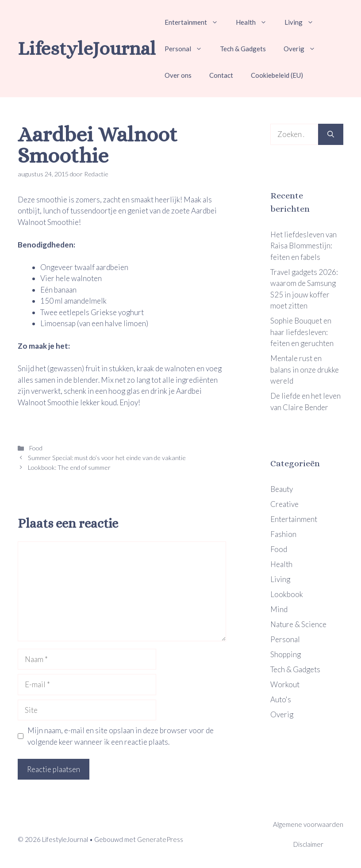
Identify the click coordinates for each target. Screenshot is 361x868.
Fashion (283, 534)
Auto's (281, 699)
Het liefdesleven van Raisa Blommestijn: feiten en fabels (303, 246)
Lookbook (287, 594)
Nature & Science (298, 624)
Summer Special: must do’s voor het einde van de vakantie (107, 458)
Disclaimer (308, 844)
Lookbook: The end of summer (69, 467)
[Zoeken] (331, 134)
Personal (188, 49)
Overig (304, 49)
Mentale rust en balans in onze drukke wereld (305, 369)
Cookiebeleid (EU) (277, 75)
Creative (284, 504)
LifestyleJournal (87, 48)
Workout (285, 684)
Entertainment (196, 22)
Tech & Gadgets (243, 49)
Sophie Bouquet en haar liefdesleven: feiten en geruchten (302, 332)
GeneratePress (160, 839)
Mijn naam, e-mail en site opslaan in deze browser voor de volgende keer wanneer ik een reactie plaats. (121, 736)
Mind (279, 609)
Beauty (282, 489)
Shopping (286, 654)
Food (35, 448)
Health (256, 22)
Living (303, 22)
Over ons (178, 75)
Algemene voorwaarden (308, 824)
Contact (221, 75)
